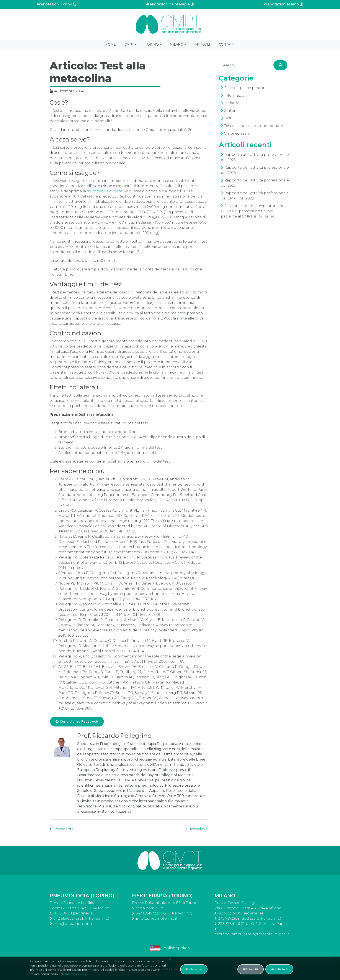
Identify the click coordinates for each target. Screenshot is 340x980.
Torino (152, 44)
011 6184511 (63, 913)
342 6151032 (64, 918)
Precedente (62, 829)
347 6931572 (146, 913)
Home (110, 44)
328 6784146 (229, 924)
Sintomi (231, 111)
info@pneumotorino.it (74, 924)
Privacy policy (244, 968)
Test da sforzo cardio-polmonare (254, 126)
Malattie (232, 103)
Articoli (202, 44)
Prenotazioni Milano (283, 4)
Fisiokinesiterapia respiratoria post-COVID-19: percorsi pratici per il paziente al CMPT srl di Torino (255, 211)
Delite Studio (280, 968)
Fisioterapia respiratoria (246, 88)
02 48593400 (230, 913)
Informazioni (236, 95)
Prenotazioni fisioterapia (170, 4)
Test (228, 118)
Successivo (197, 829)
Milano (177, 44)
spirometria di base (105, 191)
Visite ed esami (238, 133)
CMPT (129, 44)
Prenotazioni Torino (57, 4)
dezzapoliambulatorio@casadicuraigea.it (252, 934)
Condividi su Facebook (77, 721)
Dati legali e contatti (170, 968)
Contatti (227, 44)
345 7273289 (229, 918)
